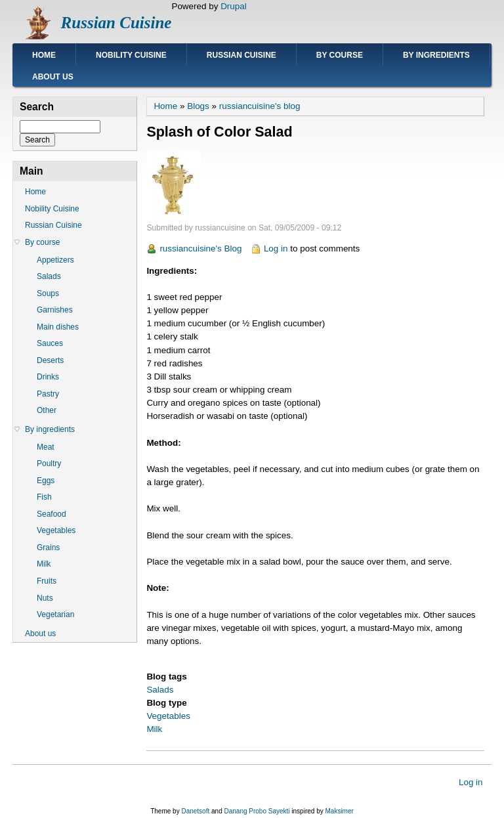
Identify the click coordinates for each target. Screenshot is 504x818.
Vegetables (168, 716)
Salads (160, 690)
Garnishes (55, 310)
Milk (154, 729)
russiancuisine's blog (260, 106)
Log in (276, 248)
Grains (48, 548)
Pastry (48, 394)
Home (44, 55)
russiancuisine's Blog (200, 248)
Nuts (45, 598)
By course (340, 55)
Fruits (47, 581)
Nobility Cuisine (131, 55)
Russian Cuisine (116, 23)
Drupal (234, 6)
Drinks (48, 377)
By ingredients (436, 55)
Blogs (198, 106)
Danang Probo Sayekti (257, 811)
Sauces (50, 343)
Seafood (52, 514)
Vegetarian (55, 614)
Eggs (46, 481)
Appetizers (55, 260)
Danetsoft (195, 811)
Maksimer (339, 811)
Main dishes (58, 327)
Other (47, 410)
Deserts (50, 360)
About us (53, 77)
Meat (46, 447)
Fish (44, 497)
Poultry (49, 463)
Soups (48, 293)
